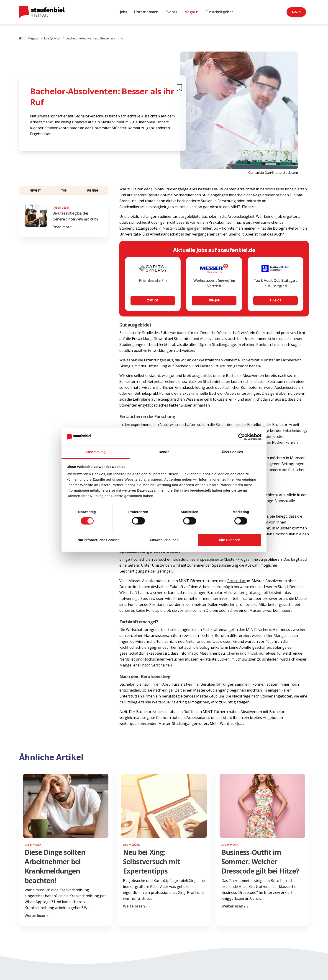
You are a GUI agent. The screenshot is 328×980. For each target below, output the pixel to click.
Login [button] (296, 12)
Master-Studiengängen (181, 228)
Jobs (123, 12)
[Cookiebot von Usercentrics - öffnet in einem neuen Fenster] (242, 437)
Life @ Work (53, 38)
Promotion (237, 581)
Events (171, 12)
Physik (253, 653)
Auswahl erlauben (164, 540)
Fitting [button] (93, 191)
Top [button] (64, 191)
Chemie (233, 653)
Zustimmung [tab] (96, 452)
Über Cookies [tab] (232, 452)
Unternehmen (146, 12)
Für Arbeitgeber (219, 12)
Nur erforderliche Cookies (98, 540)
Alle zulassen (229, 540)
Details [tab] (164, 452)
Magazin (191, 12)
